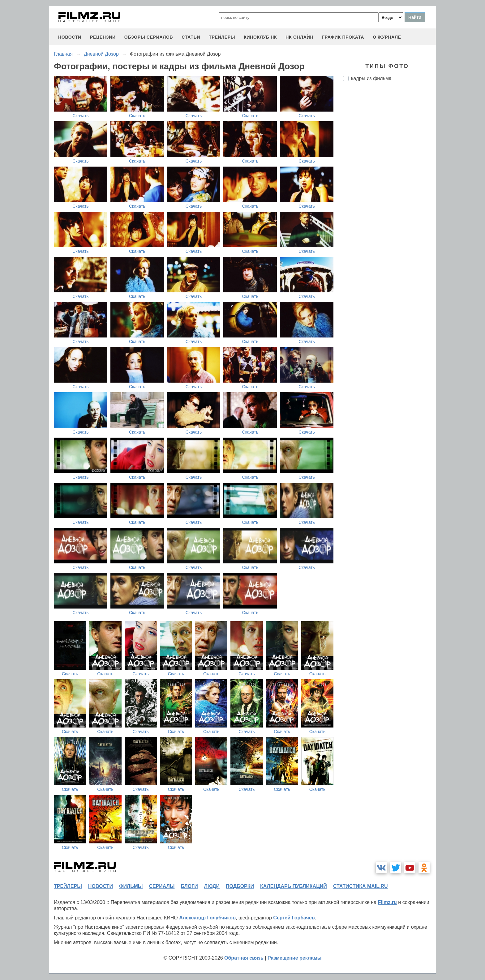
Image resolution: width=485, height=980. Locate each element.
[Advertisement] (389, 189)
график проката (343, 37)
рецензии (103, 37)
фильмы (131, 886)
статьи (191, 37)
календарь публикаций (294, 886)
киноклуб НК (260, 37)
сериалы (162, 886)
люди (212, 886)
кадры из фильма (371, 78)
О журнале (387, 37)
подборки (240, 886)
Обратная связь (244, 958)
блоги (189, 886)
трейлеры (222, 37)
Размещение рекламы (295, 958)
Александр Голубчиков (207, 918)
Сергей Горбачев (294, 918)
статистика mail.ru (361, 886)
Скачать (81, 116)
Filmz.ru (387, 902)
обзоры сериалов (149, 37)
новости (70, 37)
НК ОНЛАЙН (299, 37)
